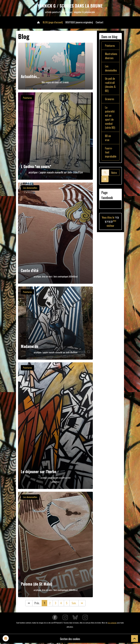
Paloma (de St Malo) (37, 584)
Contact (100, 23)
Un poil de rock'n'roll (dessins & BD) (110, 85)
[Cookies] (6, 638)
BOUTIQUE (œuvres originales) (79, 23)
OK (105, 181)
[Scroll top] (135, 639)
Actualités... (30, 77)
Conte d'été (30, 271)
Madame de (30, 347)
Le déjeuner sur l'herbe (38, 472)
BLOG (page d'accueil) (53, 23)
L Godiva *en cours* (36, 167)
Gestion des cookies (70, 639)
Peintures (27, 98)
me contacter (112, 623)
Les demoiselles (30, 188)
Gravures (110, 100)
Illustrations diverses (111, 56)
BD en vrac (108, 139)
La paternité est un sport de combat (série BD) (110, 119)
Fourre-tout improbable (111, 154)
